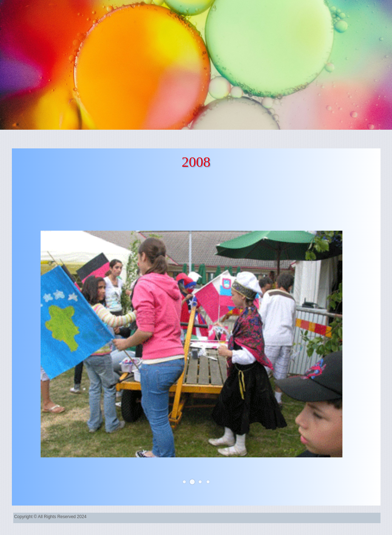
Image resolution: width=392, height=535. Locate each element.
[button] (184, 482)
